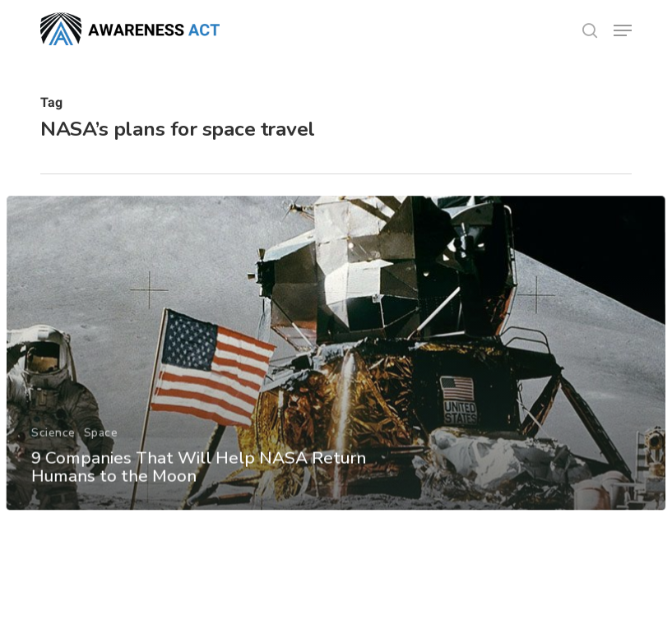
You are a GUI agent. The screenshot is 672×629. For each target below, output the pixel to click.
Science (53, 446)
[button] (623, 30)
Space (100, 446)
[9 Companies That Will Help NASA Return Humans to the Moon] (336, 368)
